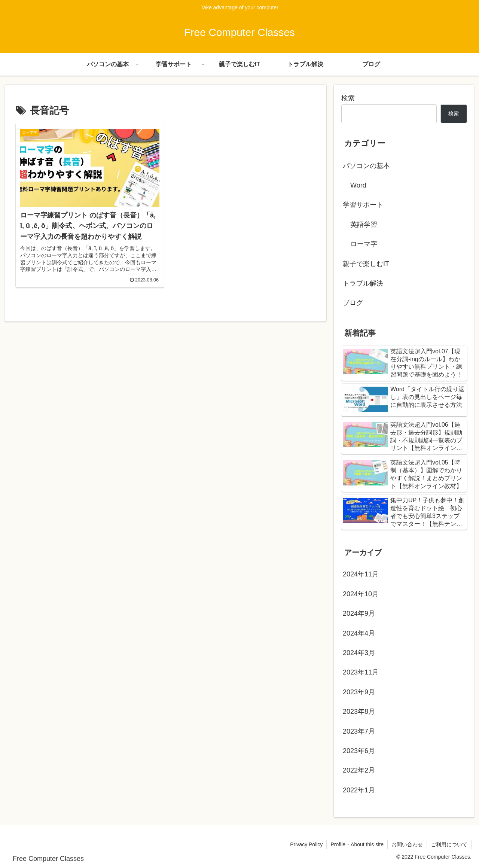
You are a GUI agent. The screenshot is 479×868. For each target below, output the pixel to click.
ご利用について (449, 844)
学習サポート (363, 205)
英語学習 (364, 225)
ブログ (353, 303)
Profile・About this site (357, 844)
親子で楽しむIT (366, 264)
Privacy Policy (306, 844)
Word (358, 185)
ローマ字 (364, 244)
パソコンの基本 (366, 166)
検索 (348, 98)
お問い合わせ (407, 844)
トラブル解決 (363, 283)
